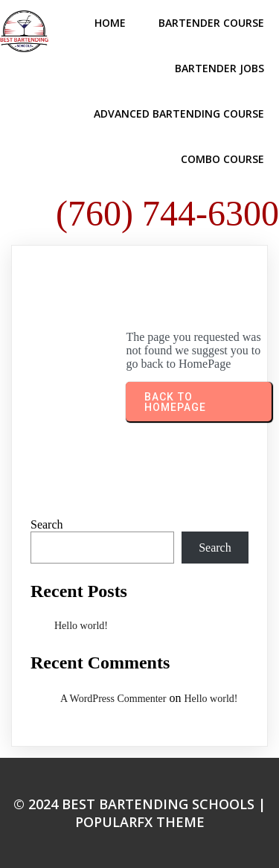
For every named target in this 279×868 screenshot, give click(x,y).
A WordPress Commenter (113, 699)
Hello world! (81, 626)
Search (47, 524)
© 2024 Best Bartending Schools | (139, 804)
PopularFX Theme (140, 822)
